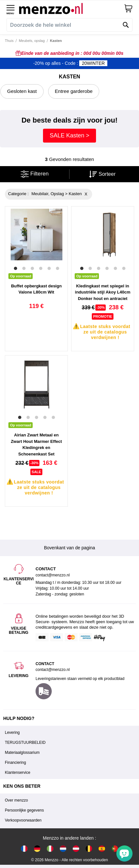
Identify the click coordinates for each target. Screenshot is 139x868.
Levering (12, 733)
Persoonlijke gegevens (24, 810)
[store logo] (71, 8)
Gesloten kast (22, 91)
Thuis (9, 41)
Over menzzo (16, 800)
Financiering (15, 763)
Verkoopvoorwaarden (23, 820)
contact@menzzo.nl (53, 670)
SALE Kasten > (70, 135)
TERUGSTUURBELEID (25, 743)
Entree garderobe (74, 91)
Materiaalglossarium (22, 753)
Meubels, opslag (32, 41)
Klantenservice (18, 773)
